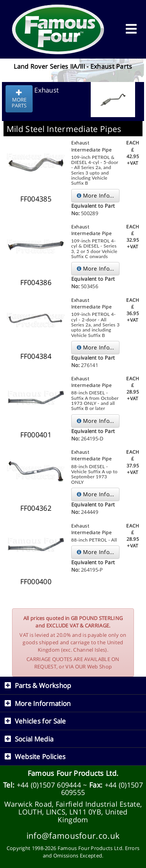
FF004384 (36, 356)
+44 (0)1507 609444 (49, 785)
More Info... (96, 195)
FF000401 (36, 435)
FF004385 (36, 199)
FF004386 (36, 282)
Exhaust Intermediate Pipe (91, 146)
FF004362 (36, 508)
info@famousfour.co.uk (73, 835)
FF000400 (36, 581)
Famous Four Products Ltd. (73, 773)
